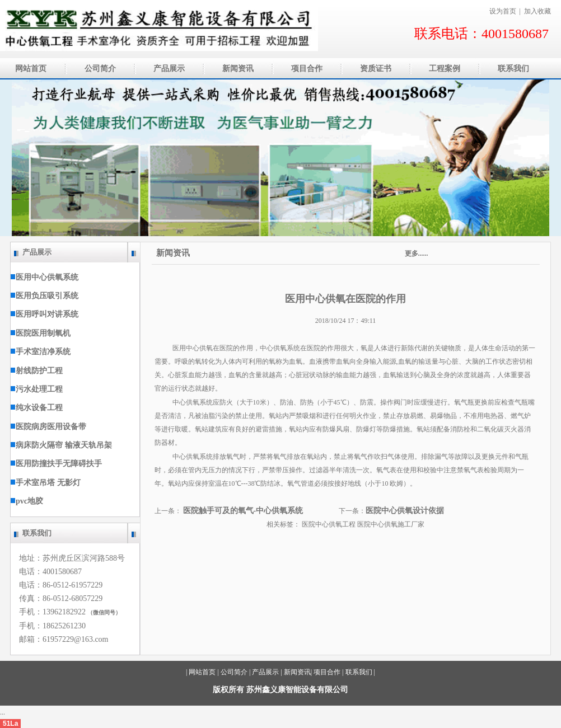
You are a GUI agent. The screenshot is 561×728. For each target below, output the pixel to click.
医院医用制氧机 (41, 333)
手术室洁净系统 (41, 352)
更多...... (417, 253)
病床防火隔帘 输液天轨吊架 (61, 445)
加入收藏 (537, 11)
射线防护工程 (37, 371)
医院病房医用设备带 (48, 427)
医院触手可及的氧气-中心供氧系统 (243, 511)
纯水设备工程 (37, 408)
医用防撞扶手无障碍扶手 (56, 464)
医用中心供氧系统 (45, 277)
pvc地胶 (27, 501)
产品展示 (265, 672)
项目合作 (327, 672)
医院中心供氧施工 (384, 524)
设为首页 (503, 11)
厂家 (418, 524)
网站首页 (202, 672)
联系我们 (359, 672)
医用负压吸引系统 (45, 296)
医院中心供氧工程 (329, 524)
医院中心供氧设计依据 (405, 511)
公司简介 (234, 672)
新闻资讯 (280, 253)
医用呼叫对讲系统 (45, 314)
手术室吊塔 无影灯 (46, 483)
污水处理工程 (37, 389)
